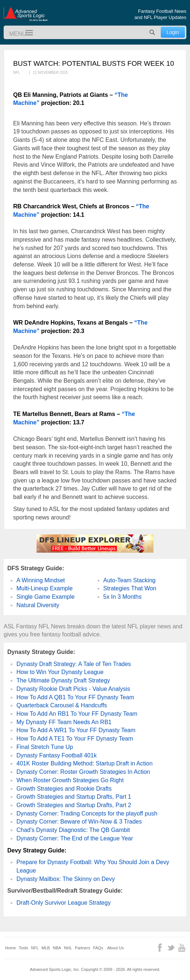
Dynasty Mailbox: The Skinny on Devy (66, 879)
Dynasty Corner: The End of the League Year (75, 838)
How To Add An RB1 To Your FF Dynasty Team (77, 714)
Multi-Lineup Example (45, 588)
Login (173, 32)
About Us (116, 948)
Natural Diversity (38, 605)
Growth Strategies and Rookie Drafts (64, 789)
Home (10, 948)
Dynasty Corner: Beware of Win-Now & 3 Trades (79, 822)
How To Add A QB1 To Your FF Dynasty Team (75, 697)
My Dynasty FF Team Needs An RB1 (64, 722)
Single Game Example (45, 597)
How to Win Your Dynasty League (60, 672)
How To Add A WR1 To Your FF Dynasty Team (76, 730)
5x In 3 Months (123, 597)
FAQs (98, 948)
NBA (57, 948)
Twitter (171, 948)
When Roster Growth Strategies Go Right (70, 780)
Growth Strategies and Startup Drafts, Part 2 (74, 805)
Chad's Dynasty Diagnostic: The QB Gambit (73, 830)
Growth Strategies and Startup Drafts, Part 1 (74, 797)
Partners (83, 948)
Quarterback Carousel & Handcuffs (62, 705)
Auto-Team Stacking (130, 580)
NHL (68, 948)
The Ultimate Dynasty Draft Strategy (63, 680)
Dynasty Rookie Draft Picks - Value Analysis (73, 689)
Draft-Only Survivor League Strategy (64, 903)
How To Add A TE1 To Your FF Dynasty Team (75, 739)
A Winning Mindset (41, 580)
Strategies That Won (130, 588)
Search (152, 32)
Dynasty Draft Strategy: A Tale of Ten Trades (74, 664)
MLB (46, 948)
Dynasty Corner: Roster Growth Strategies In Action (83, 772)
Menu (26, 33)
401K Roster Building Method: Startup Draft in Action (85, 763)
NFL (35, 948)
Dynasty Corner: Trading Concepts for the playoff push (87, 813)
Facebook (160, 948)
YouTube (182, 948)
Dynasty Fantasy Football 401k (57, 755)
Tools (23, 948)
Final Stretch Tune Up (45, 747)
